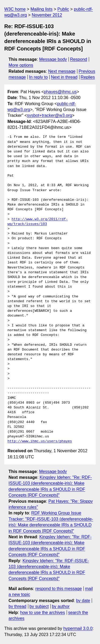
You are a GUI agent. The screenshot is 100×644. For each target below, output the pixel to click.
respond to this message (58, 589)
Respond (79, 59)
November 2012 (47, 15)
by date (83, 601)
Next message (62, 71)
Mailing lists (41, 9)
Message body (53, 59)
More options (21, 65)
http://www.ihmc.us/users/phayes (40, 441)
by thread (17, 606)
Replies (88, 77)
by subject (39, 606)
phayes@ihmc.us (60, 92)
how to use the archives (43, 613)
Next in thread (64, 77)
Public (63, 9)
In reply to (38, 77)
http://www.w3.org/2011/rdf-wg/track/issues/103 (38, 222)
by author (61, 606)
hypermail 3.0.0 (78, 628)
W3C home (15, 9)
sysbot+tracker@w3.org (49, 115)
